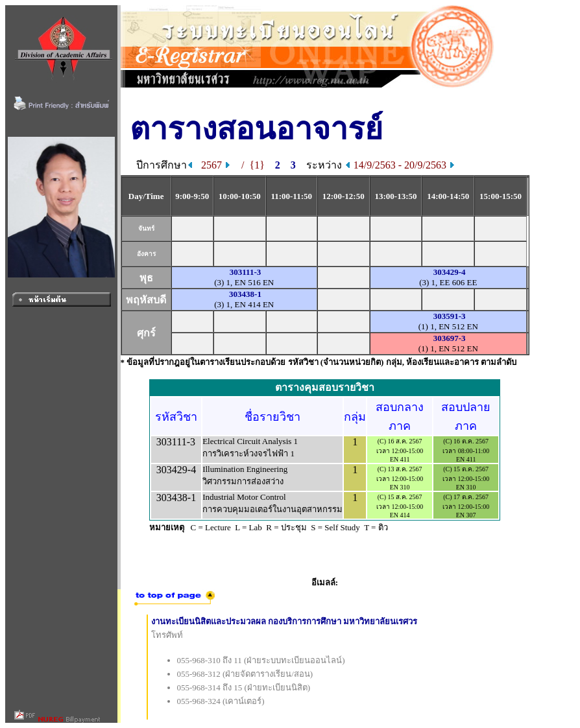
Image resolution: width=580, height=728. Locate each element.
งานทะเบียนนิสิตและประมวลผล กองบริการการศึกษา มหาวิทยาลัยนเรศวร (284, 621)
